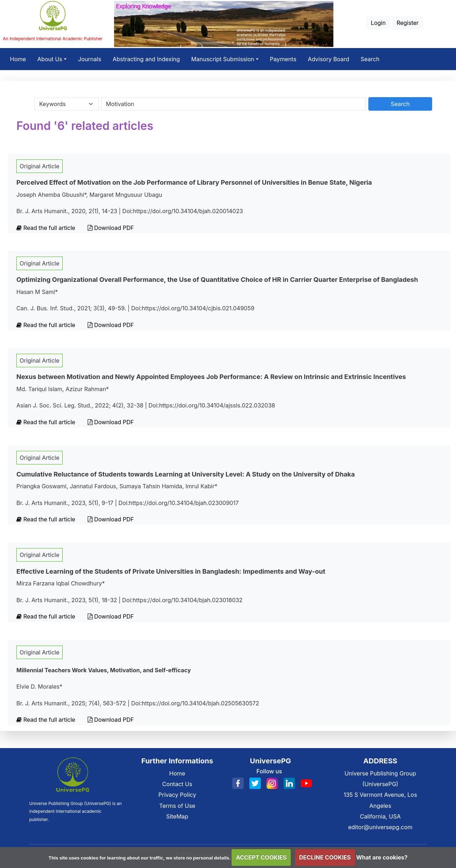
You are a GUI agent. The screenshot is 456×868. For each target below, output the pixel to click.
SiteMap (177, 816)
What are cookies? (382, 857)
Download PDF (111, 228)
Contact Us (177, 784)
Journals (90, 59)
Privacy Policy (177, 795)
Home (21, 58)
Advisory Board (328, 59)
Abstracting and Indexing (146, 59)
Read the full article (47, 228)
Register (408, 23)
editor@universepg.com (380, 827)
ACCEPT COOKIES (261, 857)
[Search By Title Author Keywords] (233, 104)
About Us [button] (50, 59)
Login (378, 23)
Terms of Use (177, 806)
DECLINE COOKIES (325, 857)
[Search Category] (66, 104)
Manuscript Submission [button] (223, 59)
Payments (283, 59)
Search (370, 59)
